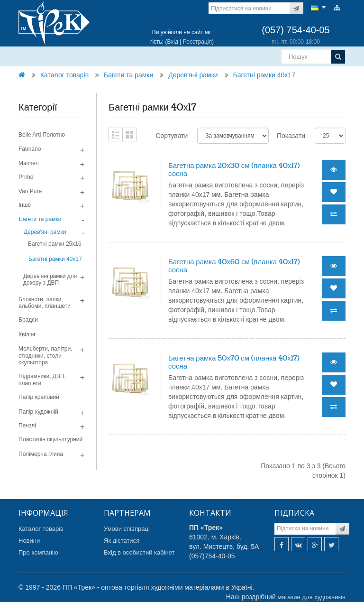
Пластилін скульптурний (50, 439)
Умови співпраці (127, 529)
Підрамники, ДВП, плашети (42, 380)
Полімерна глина (41, 454)
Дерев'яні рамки (193, 75)
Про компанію (38, 552)
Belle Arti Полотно (42, 135)
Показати (291, 136)
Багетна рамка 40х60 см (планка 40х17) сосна (234, 266)
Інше (25, 205)
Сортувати (172, 136)
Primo (26, 177)
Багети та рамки (128, 75)
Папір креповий (39, 397)
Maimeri (29, 163)
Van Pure (30, 191)
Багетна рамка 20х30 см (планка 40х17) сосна (234, 170)
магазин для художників (312, 597)
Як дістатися (122, 541)
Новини (29, 541)
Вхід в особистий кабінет (139, 552)
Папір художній (38, 412)
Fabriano (30, 149)
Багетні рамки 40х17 (264, 75)
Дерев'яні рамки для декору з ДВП (50, 279)
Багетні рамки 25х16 (55, 244)
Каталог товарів (64, 75)
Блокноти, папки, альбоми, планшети (45, 303)
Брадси (28, 320)
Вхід (173, 42)
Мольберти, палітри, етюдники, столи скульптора (45, 356)
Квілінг (27, 334)
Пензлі (27, 426)
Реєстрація (197, 42)
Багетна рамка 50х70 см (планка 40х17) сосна (234, 362)
